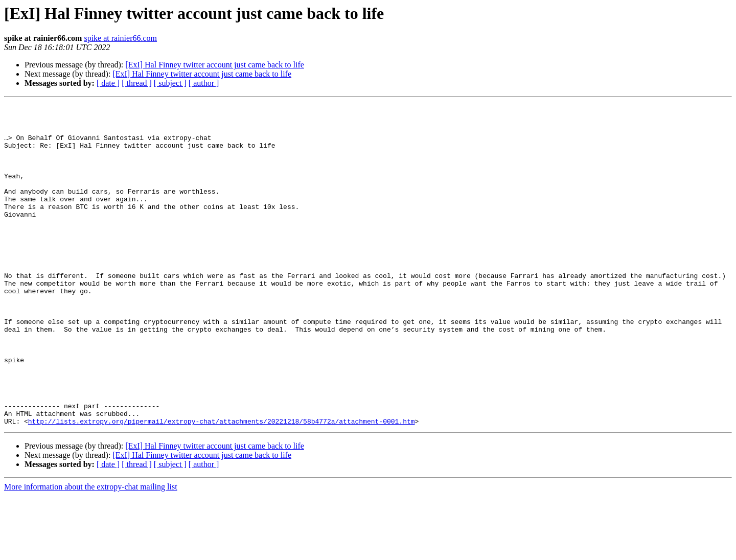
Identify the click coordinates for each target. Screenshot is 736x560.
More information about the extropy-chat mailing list (91, 551)
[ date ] (108, 83)
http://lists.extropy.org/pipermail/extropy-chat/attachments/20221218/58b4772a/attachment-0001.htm (222, 485)
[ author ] (204, 83)
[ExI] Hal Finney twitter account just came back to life (215, 65)
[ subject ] (170, 83)
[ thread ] (137, 83)
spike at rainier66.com (120, 38)
